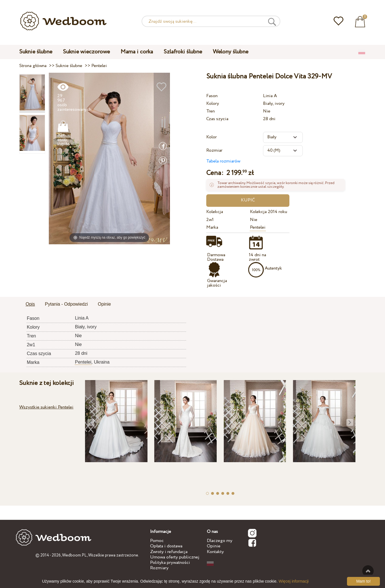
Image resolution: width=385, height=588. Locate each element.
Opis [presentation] (30, 304)
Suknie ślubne (36, 52)
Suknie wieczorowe (86, 52)
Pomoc (157, 541)
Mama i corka (137, 52)
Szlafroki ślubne (183, 52)
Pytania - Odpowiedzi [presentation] (66, 304)
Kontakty (215, 552)
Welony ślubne (231, 52)
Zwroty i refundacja (169, 552)
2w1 (210, 220)
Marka (212, 227)
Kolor (212, 137)
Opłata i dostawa (166, 546)
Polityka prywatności (170, 563)
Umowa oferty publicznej (175, 557)
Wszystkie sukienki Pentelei (46, 407)
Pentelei (258, 227)
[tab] (30, 305)
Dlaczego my (220, 541)
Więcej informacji (294, 581)
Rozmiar (214, 150)
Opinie (214, 546)
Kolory (213, 104)
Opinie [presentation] (104, 304)
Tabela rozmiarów (223, 161)
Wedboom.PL (74, 555)
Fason (212, 96)
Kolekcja (215, 212)
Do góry (368, 571)
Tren (211, 111)
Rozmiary (159, 568)
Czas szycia (217, 119)
